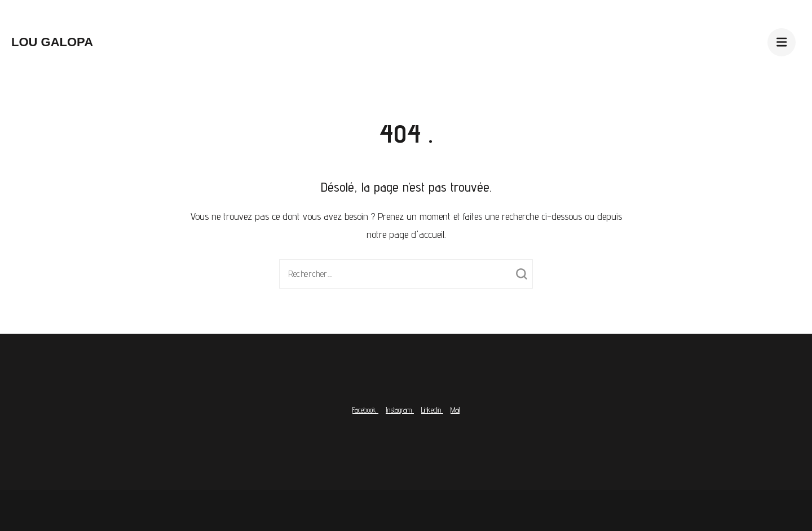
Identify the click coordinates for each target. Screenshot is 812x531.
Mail (455, 410)
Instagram (400, 410)
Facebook (365, 410)
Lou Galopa (52, 42)
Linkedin (432, 410)
